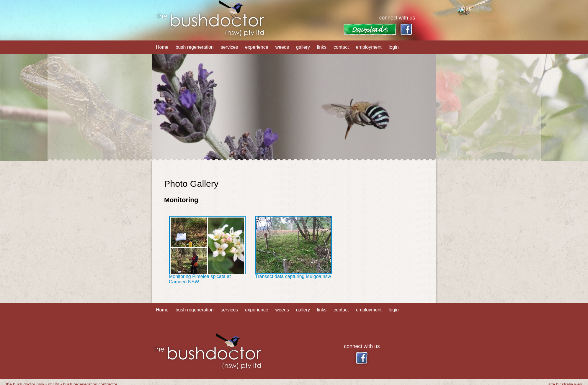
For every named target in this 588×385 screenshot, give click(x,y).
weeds (282, 47)
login (394, 47)
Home (162, 47)
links (322, 47)
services (230, 47)
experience (257, 47)
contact (341, 47)
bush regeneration (195, 47)
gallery (303, 47)
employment (369, 47)
